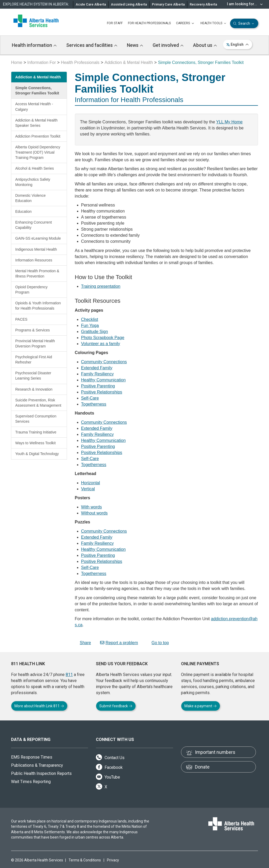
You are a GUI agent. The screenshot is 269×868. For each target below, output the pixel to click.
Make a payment (201, 706)
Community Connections (104, 362)
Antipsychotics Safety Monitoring (33, 182)
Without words (94, 513)
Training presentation (101, 286)
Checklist (90, 319)
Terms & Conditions (85, 860)
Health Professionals (80, 62)
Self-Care (90, 398)
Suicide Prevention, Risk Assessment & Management (38, 403)
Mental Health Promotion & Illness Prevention (37, 274)
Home (17, 62)
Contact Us (110, 758)
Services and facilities (92, 45)
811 (69, 675)
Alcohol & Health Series (35, 168)
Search (244, 24)
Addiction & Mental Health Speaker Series (36, 123)
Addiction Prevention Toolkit (38, 136)
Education (23, 211)
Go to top (158, 643)
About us (205, 45)
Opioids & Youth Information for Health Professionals (38, 306)
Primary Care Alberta (168, 4)
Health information (34, 45)
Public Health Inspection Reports (41, 773)
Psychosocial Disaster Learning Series (33, 376)
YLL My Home (229, 122)
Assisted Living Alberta (129, 4)
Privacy (113, 860)
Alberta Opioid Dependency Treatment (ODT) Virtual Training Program (38, 152)
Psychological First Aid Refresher (34, 360)
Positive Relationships (102, 392)
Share (83, 643)
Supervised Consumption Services (36, 419)
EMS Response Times (32, 757)
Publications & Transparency (37, 765)
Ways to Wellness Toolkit (35, 443)
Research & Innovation (34, 389)
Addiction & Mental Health (129, 62)
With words (92, 507)
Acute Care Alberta (91, 4)
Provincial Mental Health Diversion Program (35, 344)
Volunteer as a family (101, 344)
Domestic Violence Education (30, 198)
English (238, 44)
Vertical (88, 489)
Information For (42, 62)
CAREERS (186, 23)
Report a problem (119, 643)
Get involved (168, 45)
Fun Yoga (90, 325)
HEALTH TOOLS (214, 23)
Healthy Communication (104, 380)
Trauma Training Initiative (36, 432)
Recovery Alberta (203, 4)
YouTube (108, 777)
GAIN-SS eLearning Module (38, 238)
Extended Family (97, 368)
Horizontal (91, 483)
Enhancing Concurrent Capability (33, 225)
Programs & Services (32, 330)
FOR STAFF (115, 23)
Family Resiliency (97, 374)
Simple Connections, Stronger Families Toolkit (37, 90)
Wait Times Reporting (31, 782)
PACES (21, 319)
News (135, 45)
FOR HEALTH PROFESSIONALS (149, 23)
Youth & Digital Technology (37, 454)
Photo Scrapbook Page (103, 338)
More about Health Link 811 (39, 706)
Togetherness (94, 404)
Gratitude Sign (95, 332)
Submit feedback (116, 706)
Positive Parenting (98, 386)
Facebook (109, 767)
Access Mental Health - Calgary (34, 107)
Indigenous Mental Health (36, 249)
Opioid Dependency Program (31, 290)
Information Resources (34, 260)
